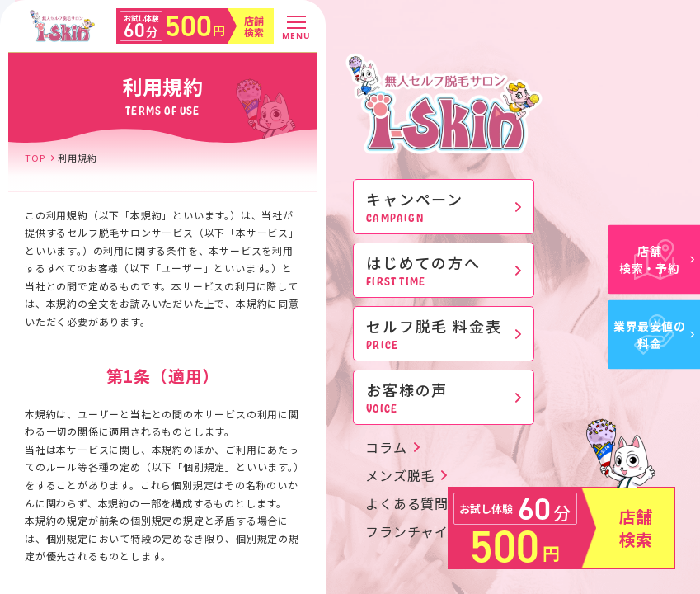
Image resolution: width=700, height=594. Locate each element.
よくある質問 (407, 503)
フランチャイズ (414, 531)
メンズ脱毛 (400, 475)
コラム (386, 447)
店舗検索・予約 (657, 259)
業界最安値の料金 (654, 335)
